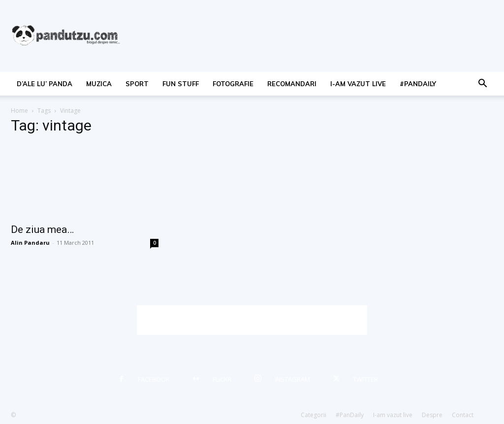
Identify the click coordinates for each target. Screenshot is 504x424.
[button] (482, 84)
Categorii (314, 415)
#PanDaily (418, 84)
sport (137, 84)
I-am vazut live (358, 84)
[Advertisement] (252, 320)
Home (19, 111)
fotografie (233, 84)
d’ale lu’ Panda (45, 84)
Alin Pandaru (30, 243)
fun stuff (181, 84)
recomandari (292, 84)
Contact (463, 415)
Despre (432, 415)
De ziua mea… (42, 229)
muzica (99, 84)
